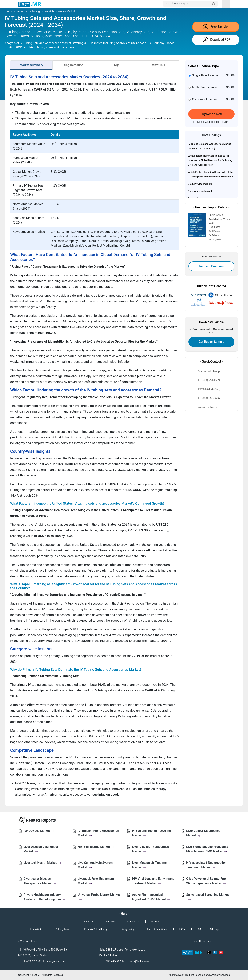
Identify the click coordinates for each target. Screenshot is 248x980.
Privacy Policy (127, 929)
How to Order (36, 929)
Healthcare (214, 227)
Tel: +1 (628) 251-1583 (30, 961)
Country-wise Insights (200, 184)
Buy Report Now (211, 114)
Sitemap (214, 929)
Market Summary (31, 65)
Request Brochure (211, 266)
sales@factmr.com (56, 961)
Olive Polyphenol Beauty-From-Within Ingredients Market (207, 881)
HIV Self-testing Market (96, 847)
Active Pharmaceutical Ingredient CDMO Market (151, 897)
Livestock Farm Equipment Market (96, 881)
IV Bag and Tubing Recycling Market (151, 833)
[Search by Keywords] (190, 4)
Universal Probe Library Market (99, 897)
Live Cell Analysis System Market (95, 865)
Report (21, 11)
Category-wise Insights (200, 191)
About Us (89, 922)
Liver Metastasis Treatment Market (151, 865)
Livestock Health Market (42, 863)
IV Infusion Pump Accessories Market (98, 833)
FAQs (116, 65)
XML (200, 929)
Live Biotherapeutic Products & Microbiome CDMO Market (207, 849)
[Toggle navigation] (226, 4)
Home (9, 11)
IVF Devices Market (39, 831)
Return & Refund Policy (96, 929)
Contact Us (133, 922)
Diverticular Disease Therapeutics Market (40, 881)
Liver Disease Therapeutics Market (150, 849)
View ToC (158, 65)
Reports (155, 922)
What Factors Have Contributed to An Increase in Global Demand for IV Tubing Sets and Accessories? (210, 160)
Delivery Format (63, 929)
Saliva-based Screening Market (208, 897)
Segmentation (74, 65)
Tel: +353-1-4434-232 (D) (112, 961)
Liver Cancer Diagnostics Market (203, 833)
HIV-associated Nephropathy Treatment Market (206, 865)
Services (110, 922)
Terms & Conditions (157, 929)
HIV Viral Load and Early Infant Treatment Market (153, 881)
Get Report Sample (212, 342)
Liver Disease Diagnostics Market (41, 849)
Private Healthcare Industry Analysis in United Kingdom (44, 897)
